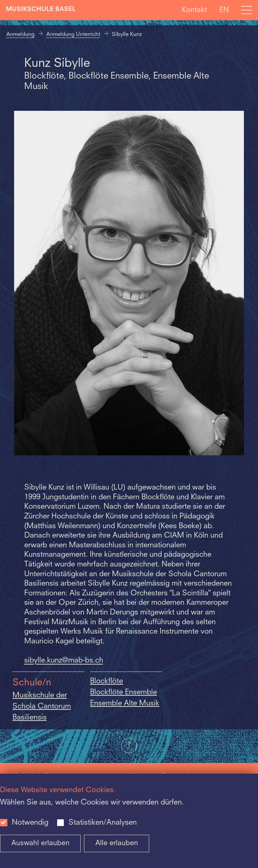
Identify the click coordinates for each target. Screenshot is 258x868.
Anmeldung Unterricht (73, 35)
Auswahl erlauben (40, 843)
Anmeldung (20, 35)
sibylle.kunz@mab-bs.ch (64, 660)
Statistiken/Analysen (103, 823)
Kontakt (194, 10)
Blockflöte (106, 681)
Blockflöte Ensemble (123, 692)
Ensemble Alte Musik (125, 703)
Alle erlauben (117, 843)
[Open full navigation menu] (247, 10)
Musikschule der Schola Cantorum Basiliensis (42, 706)
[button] (129, 746)
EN (224, 10)
